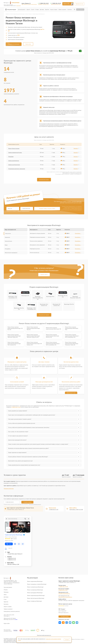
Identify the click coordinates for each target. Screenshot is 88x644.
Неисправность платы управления (37, 245)
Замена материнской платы (15, 153)
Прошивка (11, 157)
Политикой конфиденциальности (35, 504)
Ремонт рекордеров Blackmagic (35, 593)
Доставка (42, 10)
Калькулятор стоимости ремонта (12, 611)
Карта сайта (7, 623)
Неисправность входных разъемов (37, 233)
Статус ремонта (80, 9)
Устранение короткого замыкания (17, 169)
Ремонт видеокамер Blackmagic (35, 581)
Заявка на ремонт (62, 10)
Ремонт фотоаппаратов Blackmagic (36, 598)
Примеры (6, 592)
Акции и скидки (54, 10)
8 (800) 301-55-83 (63, 590)
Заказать (76, 148)
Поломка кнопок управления (36, 241)
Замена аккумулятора (14, 161)
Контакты (70, 10)
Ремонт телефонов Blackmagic (35, 601)
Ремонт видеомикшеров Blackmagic (36, 595)
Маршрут (9, 544)
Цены (28, 10)
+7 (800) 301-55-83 (44, 3)
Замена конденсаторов (14, 165)
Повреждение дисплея (35, 249)
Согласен (67, 640)
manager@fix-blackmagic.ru (65, 597)
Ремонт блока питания (14, 148)
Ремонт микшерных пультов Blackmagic (37, 584)
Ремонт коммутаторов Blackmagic (35, 587)
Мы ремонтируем (11, 10)
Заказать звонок (44, 275)
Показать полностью (9, 489)
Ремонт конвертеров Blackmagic (35, 590)
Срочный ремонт (22, 10)
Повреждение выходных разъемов (37, 237)
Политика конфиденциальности (44, 635)
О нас (33, 10)
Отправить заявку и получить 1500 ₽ (47, 209)
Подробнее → (78, 233)
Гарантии (47, 10)
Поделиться (60, 623)
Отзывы (37, 10)
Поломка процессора (35, 253)
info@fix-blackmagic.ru (64, 594)
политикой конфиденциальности (24, 211)
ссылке (16, 619)
